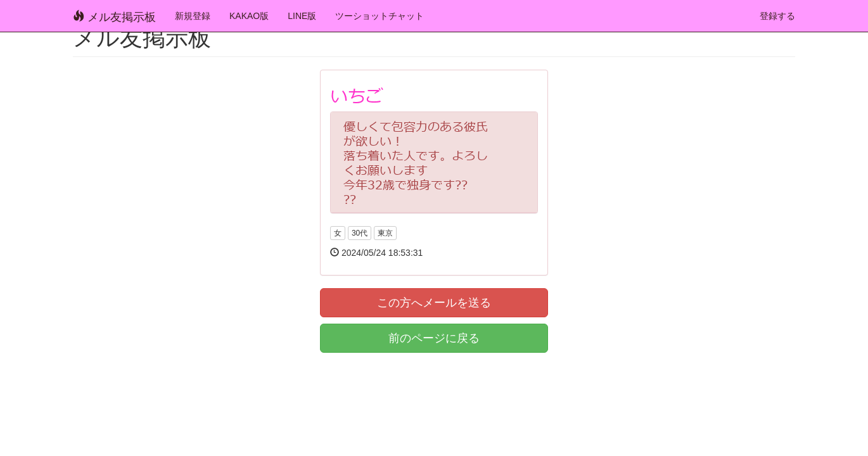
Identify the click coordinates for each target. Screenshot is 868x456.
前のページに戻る (434, 338)
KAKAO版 (249, 16)
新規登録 (193, 16)
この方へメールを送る (434, 303)
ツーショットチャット (380, 16)
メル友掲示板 (114, 17)
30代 (360, 233)
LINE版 (302, 16)
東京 (385, 233)
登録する (777, 16)
